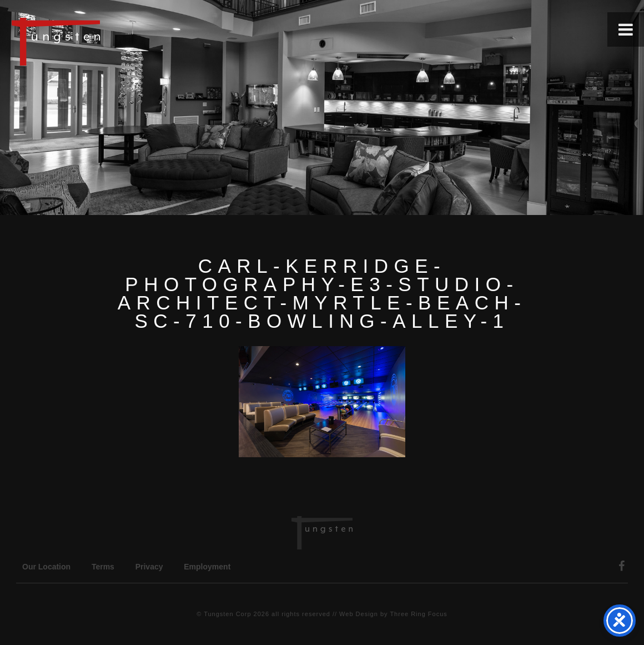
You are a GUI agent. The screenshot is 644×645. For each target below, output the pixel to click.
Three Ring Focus (418, 614)
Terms (103, 567)
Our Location (46, 567)
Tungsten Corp (227, 614)
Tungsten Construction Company (94, 41)
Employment (207, 567)
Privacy (149, 567)
